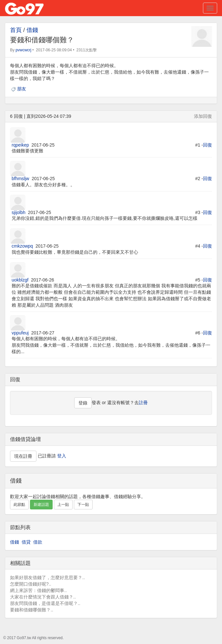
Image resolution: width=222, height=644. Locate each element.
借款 (38, 542)
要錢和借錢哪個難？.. (32, 610)
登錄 (83, 403)
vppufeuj (20, 333)
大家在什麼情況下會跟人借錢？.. (43, 597)
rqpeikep (20, 145)
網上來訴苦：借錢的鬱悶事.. (38, 590)
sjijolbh (19, 212)
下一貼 (83, 505)
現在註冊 (23, 456)
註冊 (143, 403)
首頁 (16, 30)
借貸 (26, 542)
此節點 (19, 505)
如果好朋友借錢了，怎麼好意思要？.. (47, 578)
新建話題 (41, 505)
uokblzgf (20, 280)
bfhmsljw (20, 179)
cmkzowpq (22, 246)
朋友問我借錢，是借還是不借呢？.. (45, 603)
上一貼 (63, 505)
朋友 (22, 89)
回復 (207, 145)
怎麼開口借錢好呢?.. (31, 584)
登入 (62, 455)
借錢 (32, 30)
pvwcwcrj (23, 50)
